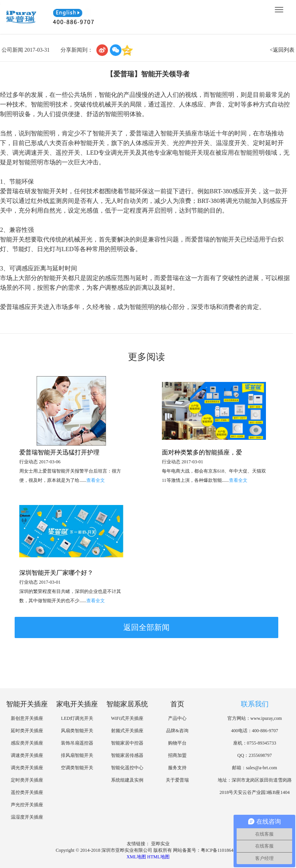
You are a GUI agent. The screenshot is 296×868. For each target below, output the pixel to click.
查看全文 (96, 480)
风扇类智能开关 (77, 731)
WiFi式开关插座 (127, 718)
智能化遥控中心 (127, 768)
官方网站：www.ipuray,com (255, 718)
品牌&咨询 (177, 731)
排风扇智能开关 (77, 755)
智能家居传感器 (127, 755)
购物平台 (177, 743)
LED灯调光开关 (77, 718)
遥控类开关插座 (27, 792)
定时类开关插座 (27, 780)
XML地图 (136, 857)
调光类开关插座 (27, 768)
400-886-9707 (265, 731)
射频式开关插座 (127, 731)
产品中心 (177, 718)
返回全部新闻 (146, 627)
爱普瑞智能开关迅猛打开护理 (59, 452)
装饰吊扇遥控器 (77, 743)
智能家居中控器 (127, 743)
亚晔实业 (160, 844)
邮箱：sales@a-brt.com (255, 768)
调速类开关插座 (27, 755)
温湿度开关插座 (27, 817)
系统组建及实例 (127, 780)
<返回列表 (282, 50)
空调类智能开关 (77, 768)
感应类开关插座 (27, 743)
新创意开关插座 (27, 718)
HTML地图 (158, 857)
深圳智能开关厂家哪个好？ (56, 573)
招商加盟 (177, 755)
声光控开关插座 (27, 805)
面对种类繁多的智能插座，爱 (202, 452)
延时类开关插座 (27, 731)
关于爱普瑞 (177, 780)
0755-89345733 (262, 743)
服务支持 (177, 768)
